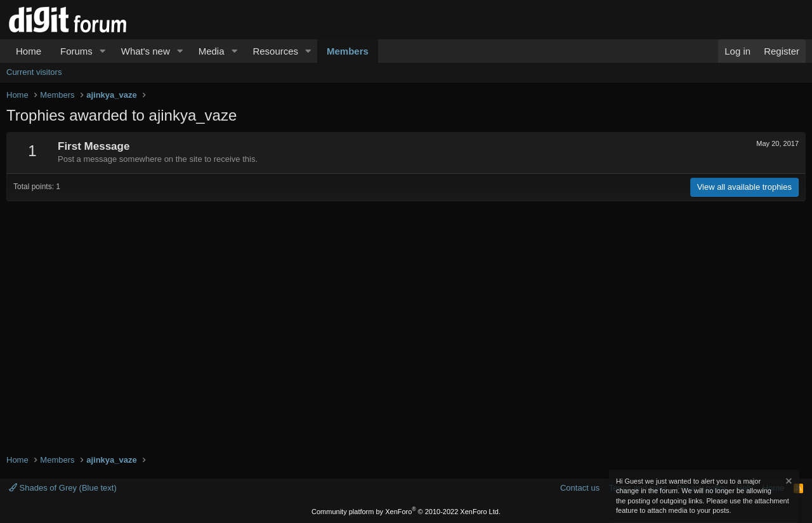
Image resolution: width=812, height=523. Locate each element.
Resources (275, 51)
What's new (146, 51)
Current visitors (34, 72)
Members (348, 51)
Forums (76, 51)
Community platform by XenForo (406, 512)
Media (212, 51)
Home (29, 51)
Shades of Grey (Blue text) (63, 488)
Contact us (580, 488)
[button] (103, 51)
